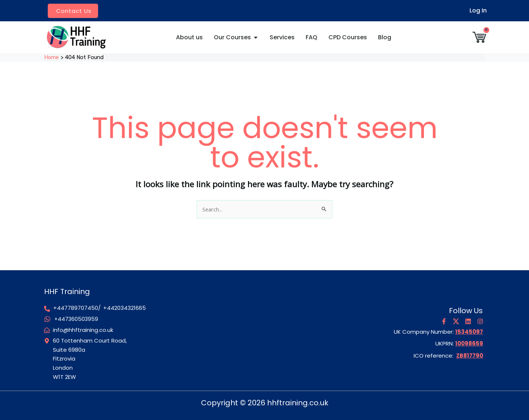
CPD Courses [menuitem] (348, 37)
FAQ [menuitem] (312, 37)
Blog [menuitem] (385, 37)
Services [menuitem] (282, 37)
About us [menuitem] (189, 37)
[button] (256, 37)
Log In (478, 10)
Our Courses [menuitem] (232, 37)
